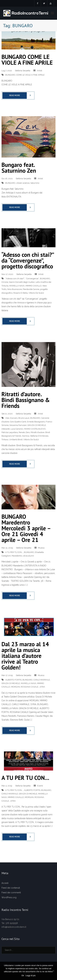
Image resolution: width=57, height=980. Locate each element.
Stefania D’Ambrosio (39, 436)
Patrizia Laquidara (10, 432)
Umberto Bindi (16, 440)
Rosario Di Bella (21, 293)
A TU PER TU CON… (25, 778)
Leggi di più (31, 975)
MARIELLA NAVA (17, 286)
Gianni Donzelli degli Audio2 (22, 282)
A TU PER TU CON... (14, 552)
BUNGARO (10, 75)
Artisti (40, 71)
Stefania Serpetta (23, 71)
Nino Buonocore (15, 289)
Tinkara (5, 440)
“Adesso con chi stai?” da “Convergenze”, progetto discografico (28, 260)
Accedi (5, 883)
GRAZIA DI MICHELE (37, 425)
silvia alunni (28, 556)
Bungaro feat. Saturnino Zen (19, 168)
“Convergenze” (32, 279)
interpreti (6, 429)
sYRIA (42, 687)
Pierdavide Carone (31, 289)
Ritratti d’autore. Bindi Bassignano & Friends (26, 400)
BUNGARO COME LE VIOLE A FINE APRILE (27, 60)
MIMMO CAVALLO (34, 286)
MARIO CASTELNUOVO (35, 429)
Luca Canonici (17, 429)
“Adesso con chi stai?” (15, 279)
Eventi (40, 786)
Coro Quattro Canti (18, 422)
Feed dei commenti (11, 893)
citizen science (23, 183)
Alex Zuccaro (11, 418)
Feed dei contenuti (11, 888)
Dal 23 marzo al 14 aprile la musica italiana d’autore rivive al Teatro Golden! (25, 656)
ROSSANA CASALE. (30, 687)
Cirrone (5, 282)
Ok (23, 975)
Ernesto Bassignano (36, 422)
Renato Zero (24, 432)
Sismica (26, 436)
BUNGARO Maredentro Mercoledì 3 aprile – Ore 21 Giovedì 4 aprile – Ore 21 (26, 528)
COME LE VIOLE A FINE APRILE (30, 75)
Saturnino (35, 183)
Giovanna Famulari (18, 425)
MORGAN (16, 687)
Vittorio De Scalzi (36, 293)
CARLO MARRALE (42, 680)
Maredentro (17, 556)
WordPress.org (9, 897)
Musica (41, 548)
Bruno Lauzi (24, 418)
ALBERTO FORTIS (13, 680)
